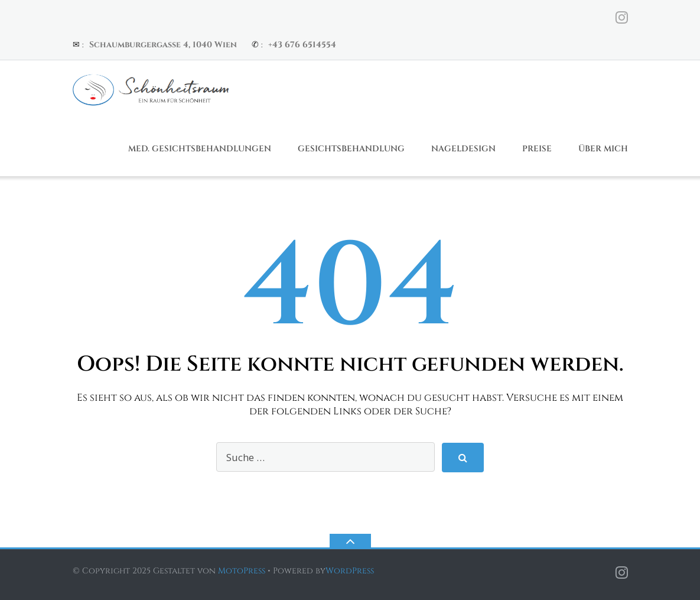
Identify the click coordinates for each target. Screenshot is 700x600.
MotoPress (242, 571)
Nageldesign (463, 149)
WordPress (350, 571)
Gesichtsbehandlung (351, 149)
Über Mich (603, 149)
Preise (537, 149)
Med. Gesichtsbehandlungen (200, 149)
